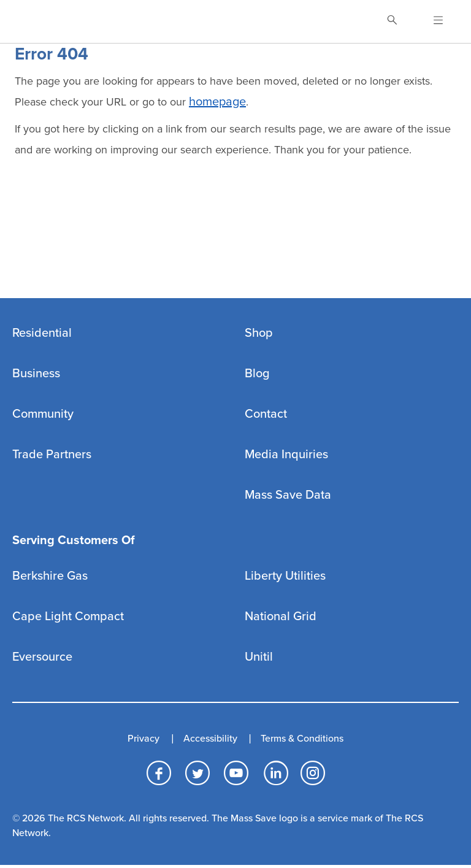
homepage (217, 102)
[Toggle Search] (392, 21)
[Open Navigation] (431, 21)
